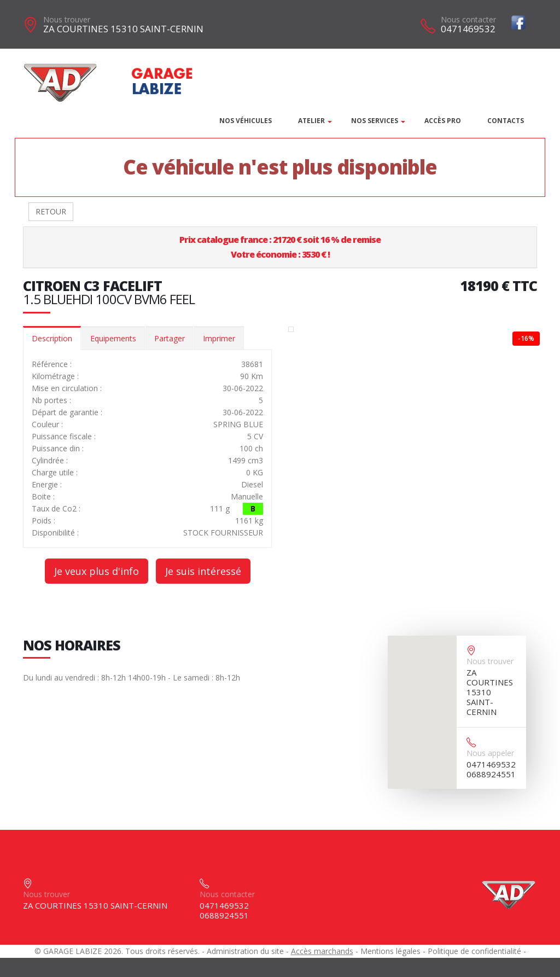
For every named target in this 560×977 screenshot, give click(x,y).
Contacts (506, 121)
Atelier (311, 121)
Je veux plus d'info (97, 571)
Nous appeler (490, 753)
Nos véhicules (246, 121)
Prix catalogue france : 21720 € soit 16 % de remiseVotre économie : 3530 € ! (280, 247)
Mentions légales (390, 951)
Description (52, 338)
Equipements (113, 338)
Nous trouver (67, 19)
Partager (170, 338)
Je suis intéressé (203, 571)
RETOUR (51, 211)
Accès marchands (322, 951)
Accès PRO (443, 121)
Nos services (375, 121)
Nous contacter (468, 19)
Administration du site (245, 951)
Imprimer (219, 338)
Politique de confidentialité (474, 951)
